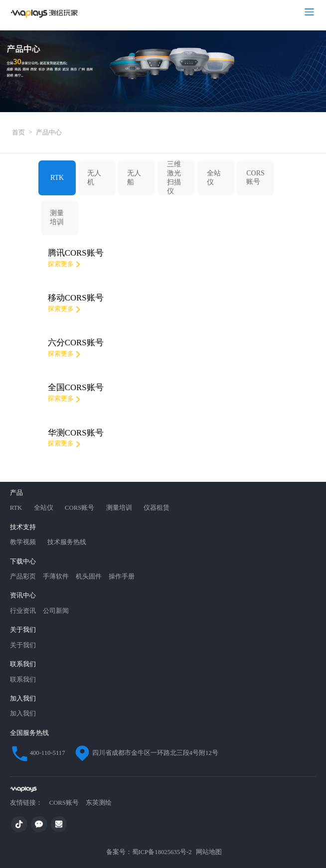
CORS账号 (255, 177)
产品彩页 (23, 577)
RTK (57, 178)
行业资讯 (23, 611)
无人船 (134, 178)
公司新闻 (56, 611)
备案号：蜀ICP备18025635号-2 (148, 852)
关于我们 (23, 645)
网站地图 (209, 852)
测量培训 (57, 217)
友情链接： (26, 803)
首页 (22, 132)
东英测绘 (99, 803)
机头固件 (89, 577)
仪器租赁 (157, 508)
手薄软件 (56, 577)
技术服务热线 (67, 542)
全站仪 (214, 178)
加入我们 (23, 714)
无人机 (94, 178)
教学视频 (23, 542)
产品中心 (49, 133)
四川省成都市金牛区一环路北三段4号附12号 (145, 753)
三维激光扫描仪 (174, 178)
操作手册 (122, 577)
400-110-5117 (38, 753)
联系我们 (23, 680)
